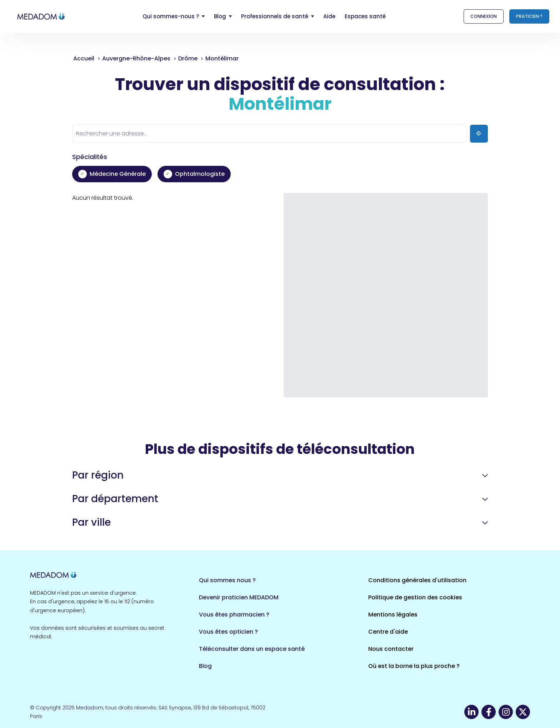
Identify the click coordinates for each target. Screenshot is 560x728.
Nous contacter (391, 649)
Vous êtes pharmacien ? (234, 615)
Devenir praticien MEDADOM (239, 597)
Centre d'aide (388, 632)
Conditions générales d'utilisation (417, 580)
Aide (329, 16)
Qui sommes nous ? (227, 580)
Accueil (84, 58)
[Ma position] (479, 134)
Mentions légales (393, 615)
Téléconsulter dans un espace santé (252, 649)
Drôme (188, 58)
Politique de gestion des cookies (415, 597)
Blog (205, 666)
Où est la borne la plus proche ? (414, 666)
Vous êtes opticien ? (228, 632)
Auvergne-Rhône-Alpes (136, 58)
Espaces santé (365, 16)
